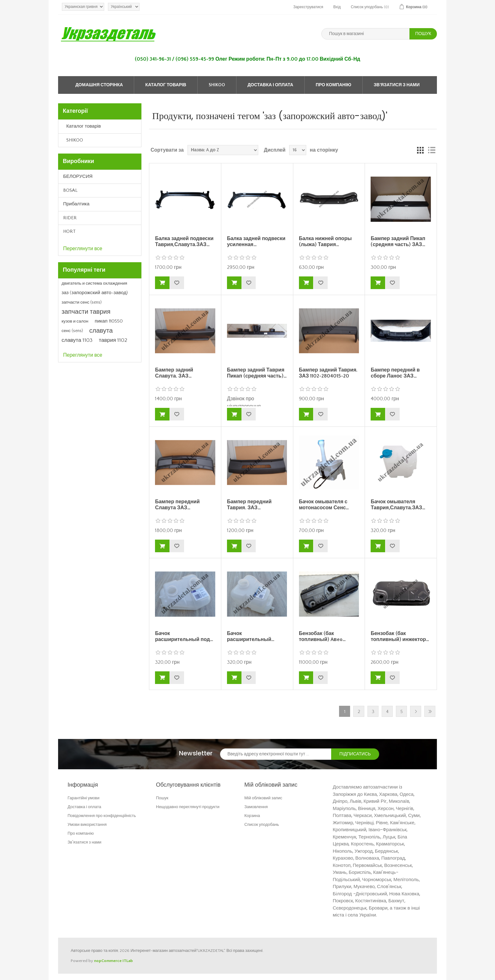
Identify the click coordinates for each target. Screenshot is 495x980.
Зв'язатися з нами (397, 85)
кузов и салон (75, 321)
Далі (416, 711)
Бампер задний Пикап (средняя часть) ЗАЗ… (398, 242)
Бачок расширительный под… (184, 636)
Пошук (162, 798)
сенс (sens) (72, 331)
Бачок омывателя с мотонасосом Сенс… (324, 505)
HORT (69, 231)
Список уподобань (262, 824)
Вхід (337, 7)
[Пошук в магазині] (366, 34)
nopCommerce (108, 961)
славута (101, 331)
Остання (430, 711)
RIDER (70, 218)
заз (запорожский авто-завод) (95, 293)
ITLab (128, 961)
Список (432, 150)
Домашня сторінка (99, 85)
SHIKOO (217, 85)
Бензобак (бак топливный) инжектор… (400, 636)
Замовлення (256, 807)
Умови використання (87, 824)
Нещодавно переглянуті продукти (188, 807)
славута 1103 (77, 340)
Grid (420, 150)
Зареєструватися (308, 7)
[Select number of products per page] (298, 150)
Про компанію (334, 85)
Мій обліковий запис (263, 798)
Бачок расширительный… (251, 636)
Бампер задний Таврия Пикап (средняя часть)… (257, 373)
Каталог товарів (166, 85)
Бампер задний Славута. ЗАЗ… (174, 373)
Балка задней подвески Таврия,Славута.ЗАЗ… (184, 242)
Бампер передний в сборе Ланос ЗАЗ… (395, 373)
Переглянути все (83, 249)
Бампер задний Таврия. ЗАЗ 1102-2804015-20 (328, 373)
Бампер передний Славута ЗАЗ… (177, 505)
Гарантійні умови (83, 798)
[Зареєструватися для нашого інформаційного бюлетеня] (276, 754)
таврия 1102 (113, 340)
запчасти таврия (86, 312)
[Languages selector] (124, 7)
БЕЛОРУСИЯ (78, 176)
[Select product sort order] (223, 150)
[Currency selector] (83, 7)
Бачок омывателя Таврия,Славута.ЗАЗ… (398, 505)
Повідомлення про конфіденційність (102, 816)
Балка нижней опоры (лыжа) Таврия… (325, 242)
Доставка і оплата (270, 85)
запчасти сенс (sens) (82, 302)
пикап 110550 (109, 321)
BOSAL (70, 190)
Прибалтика (76, 204)
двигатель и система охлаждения (94, 283)
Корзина (252, 816)
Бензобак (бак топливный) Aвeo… (322, 636)
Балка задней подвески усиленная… (256, 242)
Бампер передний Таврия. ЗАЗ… (249, 505)
